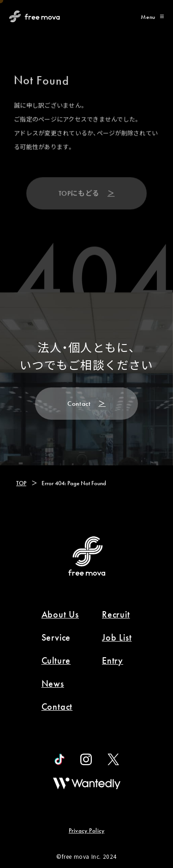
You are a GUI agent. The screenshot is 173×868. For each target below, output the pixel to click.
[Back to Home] (87, 556)
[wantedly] (87, 783)
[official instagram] (86, 759)
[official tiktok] (60, 759)
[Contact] (86, 404)
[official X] (113, 759)
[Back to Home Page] (35, 16)
